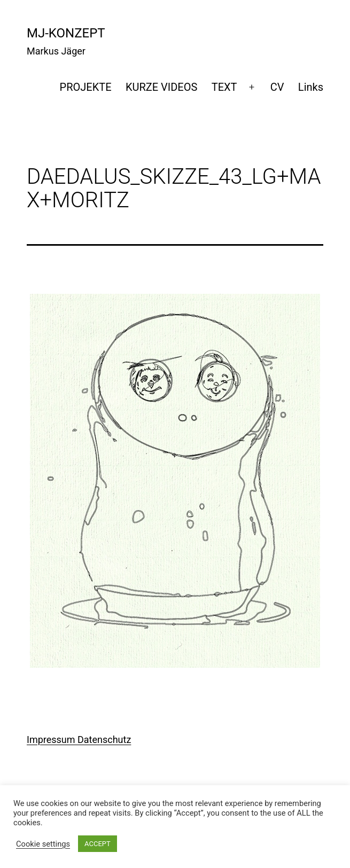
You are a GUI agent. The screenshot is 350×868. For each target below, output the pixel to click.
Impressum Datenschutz (79, 740)
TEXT (224, 87)
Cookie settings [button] (43, 844)
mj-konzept (66, 33)
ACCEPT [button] (98, 844)
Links (311, 87)
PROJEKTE (86, 87)
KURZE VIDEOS (161, 87)
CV (277, 87)
